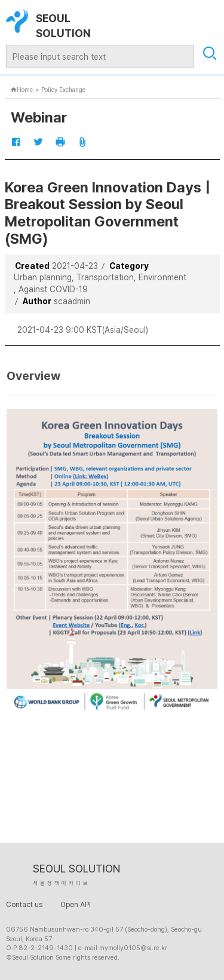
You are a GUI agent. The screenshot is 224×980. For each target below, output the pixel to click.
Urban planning (43, 277)
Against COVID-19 (53, 289)
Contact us (24, 905)
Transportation (105, 277)
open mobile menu (208, 19)
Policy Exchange (63, 90)
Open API (76, 905)
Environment (162, 277)
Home (22, 90)
